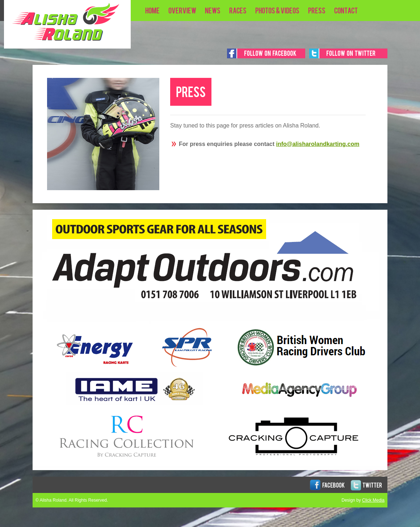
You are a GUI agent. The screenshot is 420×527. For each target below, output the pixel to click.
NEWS (213, 10)
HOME (152, 10)
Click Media (373, 500)
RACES (238, 10)
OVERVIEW (182, 10)
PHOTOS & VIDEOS (277, 10)
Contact (346, 10)
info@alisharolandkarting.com (318, 144)
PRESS (317, 10)
